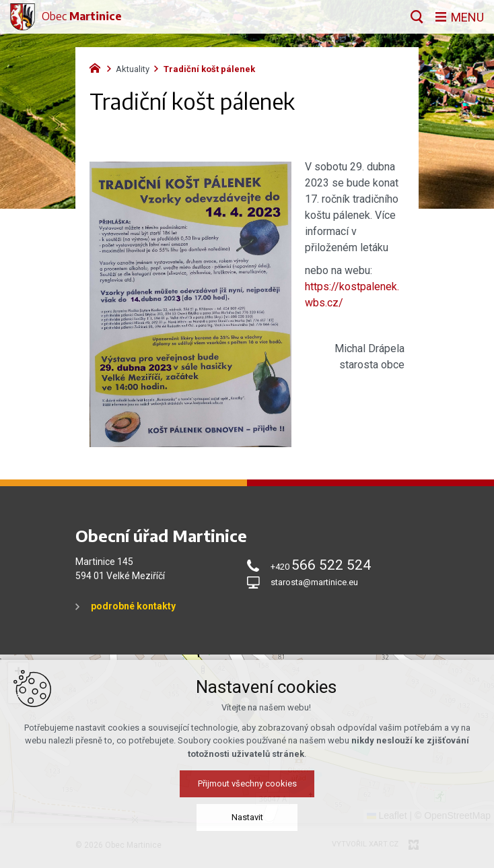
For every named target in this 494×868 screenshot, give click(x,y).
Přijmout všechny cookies (247, 783)
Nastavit (247, 817)
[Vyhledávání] (417, 17)
